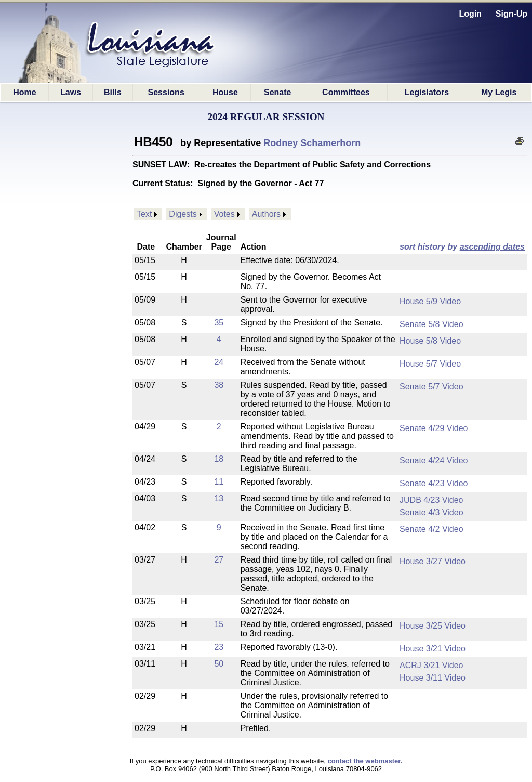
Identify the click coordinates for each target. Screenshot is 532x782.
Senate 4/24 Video (434, 460)
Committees (346, 92)
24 (219, 362)
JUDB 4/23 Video (431, 500)
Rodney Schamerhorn (312, 143)
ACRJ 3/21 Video (431, 665)
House (225, 92)
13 (219, 498)
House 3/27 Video (433, 561)
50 (219, 664)
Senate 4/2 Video (431, 529)
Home (24, 92)
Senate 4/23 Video (434, 483)
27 (219, 560)
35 (219, 323)
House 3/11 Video (433, 678)
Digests (183, 214)
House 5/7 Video (430, 364)
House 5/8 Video (430, 341)
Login (471, 14)
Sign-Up (511, 14)
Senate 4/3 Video (431, 512)
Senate (277, 92)
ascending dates (492, 247)
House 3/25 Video (433, 626)
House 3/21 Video (433, 649)
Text (144, 214)
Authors (266, 214)
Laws (71, 92)
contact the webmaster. (365, 761)
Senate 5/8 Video (431, 324)
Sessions (166, 92)
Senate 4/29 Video (434, 428)
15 (219, 624)
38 (219, 385)
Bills (113, 92)
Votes (224, 214)
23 (219, 647)
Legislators (427, 92)
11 (219, 482)
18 (219, 459)
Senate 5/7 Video (431, 387)
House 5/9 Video (430, 301)
